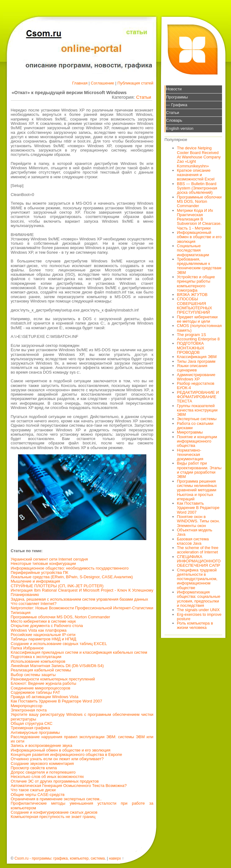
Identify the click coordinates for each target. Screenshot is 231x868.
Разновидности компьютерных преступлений (53, 679)
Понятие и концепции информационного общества (197, 441)
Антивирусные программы (35, 732)
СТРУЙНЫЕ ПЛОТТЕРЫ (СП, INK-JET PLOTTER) (57, 586)
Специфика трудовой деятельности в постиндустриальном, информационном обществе (197, 579)
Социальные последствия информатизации (193, 250)
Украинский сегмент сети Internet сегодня (49, 559)
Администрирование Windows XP (196, 377)
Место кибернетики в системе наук (43, 621)
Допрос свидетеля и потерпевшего (43, 772)
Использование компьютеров (38, 661)
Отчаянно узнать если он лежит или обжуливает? (57, 759)
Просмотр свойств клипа (34, 768)
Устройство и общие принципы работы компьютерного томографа (196, 284)
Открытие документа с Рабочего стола (47, 626)
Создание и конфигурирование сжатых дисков (54, 812)
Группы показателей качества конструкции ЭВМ (197, 410)
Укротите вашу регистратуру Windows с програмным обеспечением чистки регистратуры (82, 717)
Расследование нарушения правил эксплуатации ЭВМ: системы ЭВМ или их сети (82, 739)
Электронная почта (29, 710)
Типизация (21, 613)
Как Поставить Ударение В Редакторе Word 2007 (57, 701)
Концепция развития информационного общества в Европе (67, 754)
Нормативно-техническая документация (190, 455)
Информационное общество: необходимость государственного (70, 568)
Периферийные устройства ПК (40, 573)
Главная (80, 83)
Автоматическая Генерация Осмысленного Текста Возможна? (69, 786)
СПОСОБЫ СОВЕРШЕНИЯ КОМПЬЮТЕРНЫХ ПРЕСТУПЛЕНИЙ (195, 306)
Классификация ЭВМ (197, 357)
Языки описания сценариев (192, 368)
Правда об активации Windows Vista (45, 697)
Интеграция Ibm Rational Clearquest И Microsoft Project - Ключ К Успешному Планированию (82, 592)
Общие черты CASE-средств (38, 795)
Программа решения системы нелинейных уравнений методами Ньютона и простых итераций (197, 490)
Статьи (144, 97)
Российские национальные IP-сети (43, 635)
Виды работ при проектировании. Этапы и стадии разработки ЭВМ (199, 470)
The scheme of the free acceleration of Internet (198, 550)
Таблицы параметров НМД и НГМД (44, 639)
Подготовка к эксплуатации (36, 657)
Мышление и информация (36, 581)
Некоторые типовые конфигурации (43, 564)
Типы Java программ (196, 361)
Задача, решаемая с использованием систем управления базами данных (80, 599)
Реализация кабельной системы (41, 670)
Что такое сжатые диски (33, 790)
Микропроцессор (27, 706)
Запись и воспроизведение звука (42, 745)
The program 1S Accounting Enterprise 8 (198, 337)
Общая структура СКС (32, 723)
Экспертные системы (197, 419)
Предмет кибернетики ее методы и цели (197, 319)
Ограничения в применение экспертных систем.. (56, 799)
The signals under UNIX (198, 610)
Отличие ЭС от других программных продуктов (55, 781)
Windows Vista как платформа (39, 630)
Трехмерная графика (31, 728)
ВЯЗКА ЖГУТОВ (192, 295)
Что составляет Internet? (34, 604)
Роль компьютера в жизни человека (195, 625)
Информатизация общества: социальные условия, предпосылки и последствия (199, 599)
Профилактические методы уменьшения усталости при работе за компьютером (82, 805)
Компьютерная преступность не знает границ (53, 817)
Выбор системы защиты (33, 675)
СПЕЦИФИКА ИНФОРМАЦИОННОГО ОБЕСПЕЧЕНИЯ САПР (199, 561)
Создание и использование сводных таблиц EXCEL (59, 644)
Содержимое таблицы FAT (36, 692)
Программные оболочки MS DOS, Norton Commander (61, 617)
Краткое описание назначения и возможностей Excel (196, 175)
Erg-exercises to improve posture (199, 617)
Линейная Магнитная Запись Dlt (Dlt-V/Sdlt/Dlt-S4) (57, 666)
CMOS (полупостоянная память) (200, 328)
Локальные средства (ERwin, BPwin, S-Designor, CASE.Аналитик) (72, 577)
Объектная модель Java (195, 532)
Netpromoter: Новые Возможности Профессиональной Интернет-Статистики (82, 608)
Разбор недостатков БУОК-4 (196, 386)
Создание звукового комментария (42, 763)
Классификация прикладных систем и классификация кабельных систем (79, 652)
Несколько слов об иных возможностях (47, 777)
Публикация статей (135, 83)
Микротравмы (190, 432)
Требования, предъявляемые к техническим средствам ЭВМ (199, 266)
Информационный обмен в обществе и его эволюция (61, 750)
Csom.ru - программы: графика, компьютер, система (60, 858)
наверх (115, 858)
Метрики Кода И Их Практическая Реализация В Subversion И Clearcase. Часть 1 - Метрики (199, 219)
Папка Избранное (27, 648)
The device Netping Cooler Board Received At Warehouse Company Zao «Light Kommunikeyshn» (199, 157)
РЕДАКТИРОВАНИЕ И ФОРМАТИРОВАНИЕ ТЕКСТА (198, 397)
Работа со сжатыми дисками (195, 426)
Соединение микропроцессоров (41, 688)
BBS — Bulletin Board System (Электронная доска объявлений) (197, 188)
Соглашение (102, 83)
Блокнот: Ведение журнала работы (44, 683)
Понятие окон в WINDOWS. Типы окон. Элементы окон (199, 521)
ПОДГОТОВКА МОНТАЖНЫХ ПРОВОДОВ (191, 348)
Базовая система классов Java (193, 541)
